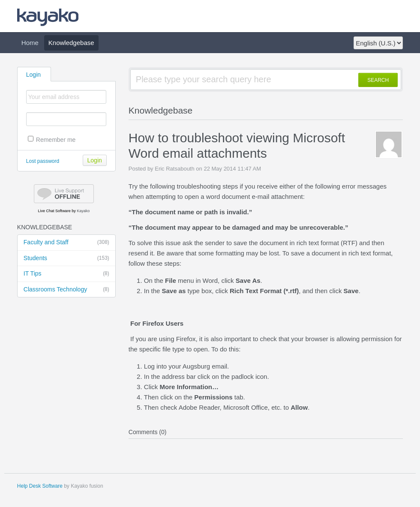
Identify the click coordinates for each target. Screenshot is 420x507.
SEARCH (378, 80)
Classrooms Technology (66, 290)
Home (30, 43)
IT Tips (66, 274)
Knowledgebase (71, 43)
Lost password (43, 161)
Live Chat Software (54, 211)
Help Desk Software (40, 486)
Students (66, 258)
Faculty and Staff (66, 243)
